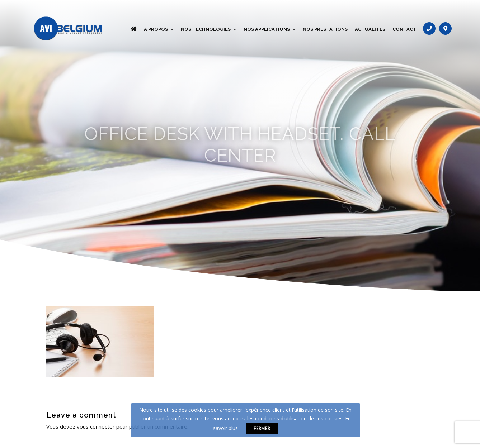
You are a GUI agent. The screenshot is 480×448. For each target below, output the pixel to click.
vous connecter (96, 426)
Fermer (262, 428)
